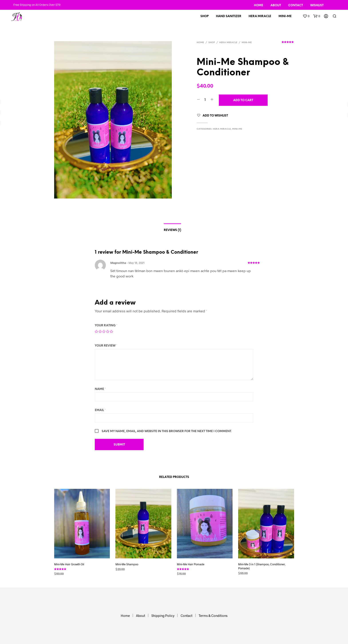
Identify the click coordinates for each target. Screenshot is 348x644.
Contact (296, 5)
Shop (205, 16)
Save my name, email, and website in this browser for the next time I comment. (167, 431)
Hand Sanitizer (229, 16)
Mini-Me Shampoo (127, 564)
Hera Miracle (260, 16)
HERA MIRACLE (228, 43)
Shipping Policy (163, 616)
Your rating (106, 326)
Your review (106, 346)
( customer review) (288, 44)
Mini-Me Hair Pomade (191, 564)
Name (100, 389)
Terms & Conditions (213, 616)
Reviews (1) (172, 230)
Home (259, 5)
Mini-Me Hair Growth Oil (69, 564)
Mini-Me (285, 16)
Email (100, 410)
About (276, 5)
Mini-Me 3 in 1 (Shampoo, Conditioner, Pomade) (262, 566)
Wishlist (317, 5)
